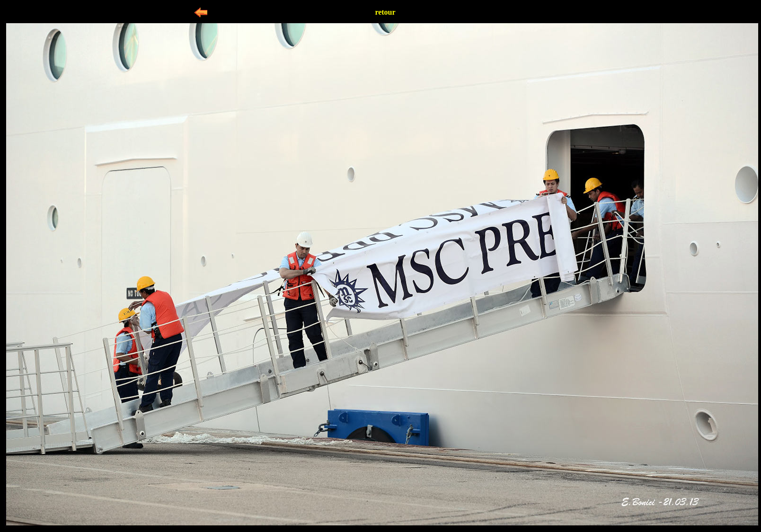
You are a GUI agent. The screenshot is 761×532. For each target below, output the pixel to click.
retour (385, 12)
